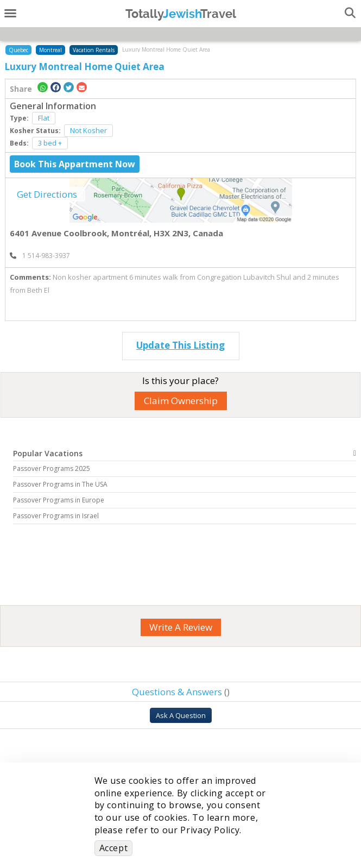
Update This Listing (180, 345)
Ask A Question (181, 715)
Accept (114, 848)
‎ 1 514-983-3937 (40, 256)
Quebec (18, 50)
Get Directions (47, 194)
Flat (44, 118)
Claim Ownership (181, 401)
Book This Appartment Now (75, 164)
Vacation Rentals (94, 50)
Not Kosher (88, 130)
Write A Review (181, 627)
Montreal (50, 50)
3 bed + (50, 143)
